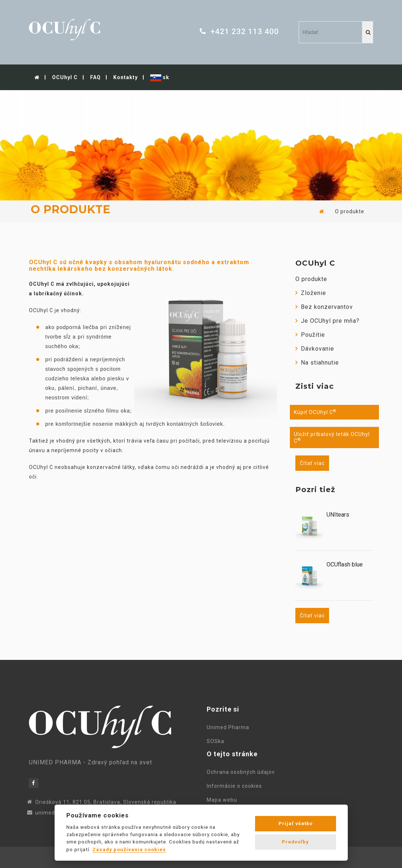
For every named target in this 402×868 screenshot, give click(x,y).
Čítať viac (312, 463)
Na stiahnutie (317, 363)
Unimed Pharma (229, 727)
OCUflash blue (345, 565)
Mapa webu (223, 800)
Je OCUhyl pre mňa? (327, 321)
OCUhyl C (65, 77)
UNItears (338, 515)
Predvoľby (295, 842)
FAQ (95, 77)
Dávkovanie (315, 349)
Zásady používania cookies (129, 849)
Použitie (310, 335)
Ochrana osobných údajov (242, 772)
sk (160, 78)
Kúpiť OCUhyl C (315, 412)
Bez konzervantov (324, 307)
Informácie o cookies (236, 786)
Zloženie (311, 293)
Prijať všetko (296, 823)
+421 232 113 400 (245, 32)
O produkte (311, 279)
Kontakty (126, 77)
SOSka (215, 741)
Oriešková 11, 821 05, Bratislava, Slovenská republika (106, 802)
